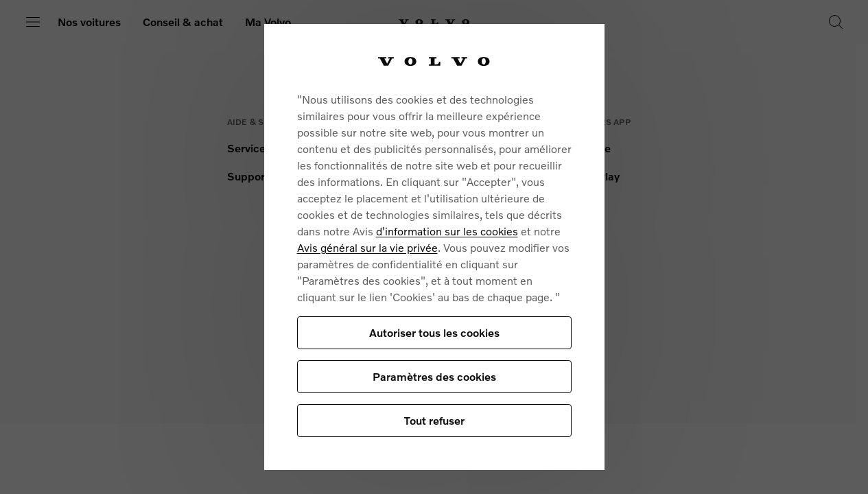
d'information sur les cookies (447, 231)
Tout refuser (434, 420)
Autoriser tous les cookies (434, 332)
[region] (434, 247)
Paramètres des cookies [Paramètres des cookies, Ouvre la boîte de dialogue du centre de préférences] (434, 376)
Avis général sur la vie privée (367, 247)
